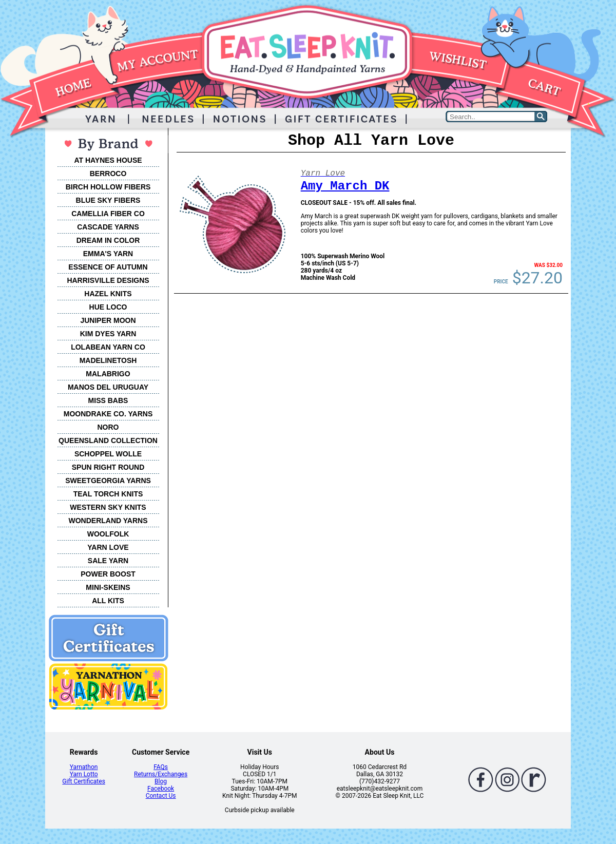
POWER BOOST (108, 574)
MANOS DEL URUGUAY (108, 387)
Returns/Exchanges (161, 774)
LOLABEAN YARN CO (108, 347)
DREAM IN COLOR (108, 240)
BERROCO (108, 174)
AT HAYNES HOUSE (108, 160)
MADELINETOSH (108, 360)
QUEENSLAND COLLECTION (108, 440)
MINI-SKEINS (108, 587)
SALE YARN (108, 561)
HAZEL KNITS (108, 294)
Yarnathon (84, 767)
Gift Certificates (83, 781)
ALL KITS (108, 601)
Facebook (161, 789)
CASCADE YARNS (108, 227)
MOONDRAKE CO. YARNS (108, 414)
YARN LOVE (108, 547)
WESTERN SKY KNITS (108, 507)
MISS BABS (108, 400)
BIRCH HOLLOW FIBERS (108, 187)
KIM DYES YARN (108, 334)
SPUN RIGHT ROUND (108, 467)
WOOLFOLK (108, 534)
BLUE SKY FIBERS (108, 200)
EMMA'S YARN (108, 254)
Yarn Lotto (84, 774)
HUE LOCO (108, 307)
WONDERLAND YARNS (108, 521)
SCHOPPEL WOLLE (108, 454)
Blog (161, 781)
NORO (108, 427)
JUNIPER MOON (108, 320)
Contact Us (161, 796)
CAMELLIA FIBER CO (108, 214)
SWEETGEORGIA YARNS (108, 481)
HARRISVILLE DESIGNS (108, 280)
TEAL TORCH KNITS (108, 494)
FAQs (161, 767)
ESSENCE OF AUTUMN (108, 267)
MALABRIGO (108, 374)
